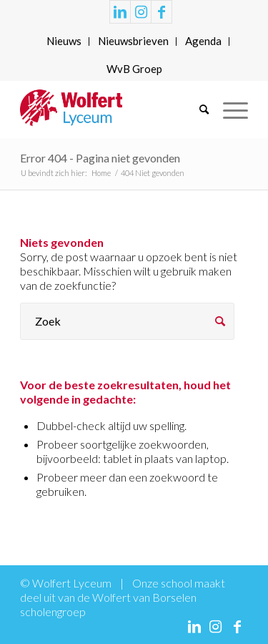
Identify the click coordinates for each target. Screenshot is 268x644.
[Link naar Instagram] (141, 12)
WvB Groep (134, 69)
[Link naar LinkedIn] (120, 12)
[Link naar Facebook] (162, 12)
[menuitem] (64, 42)
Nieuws (64, 41)
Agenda (203, 41)
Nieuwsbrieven (133, 41)
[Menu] (228, 109)
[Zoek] (197, 109)
